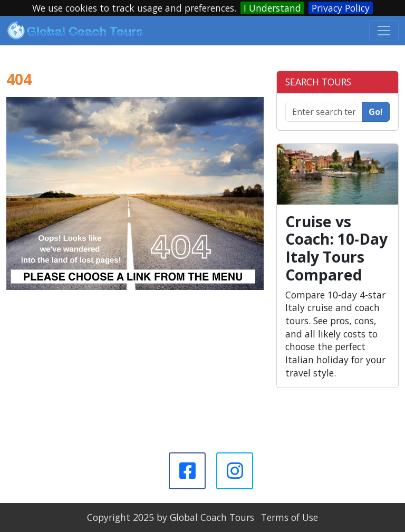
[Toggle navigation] (384, 31)
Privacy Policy (341, 8)
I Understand (272, 8)
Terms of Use (290, 517)
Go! (376, 112)
